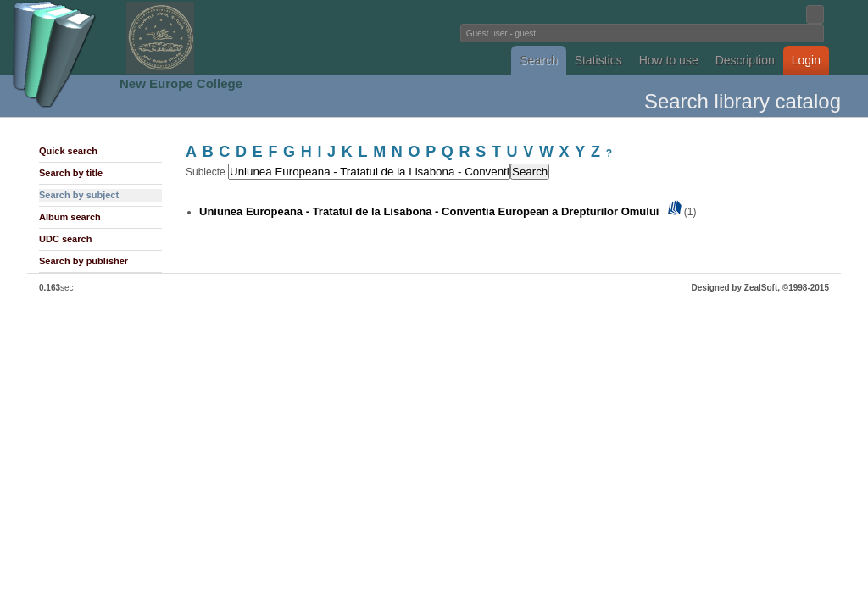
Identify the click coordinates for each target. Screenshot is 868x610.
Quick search (68, 151)
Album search (70, 217)
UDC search (65, 239)
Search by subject (79, 195)
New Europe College (181, 83)
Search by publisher (83, 261)
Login (806, 60)
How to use (669, 60)
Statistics (598, 60)
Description (745, 60)
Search (538, 60)
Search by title (71, 173)
